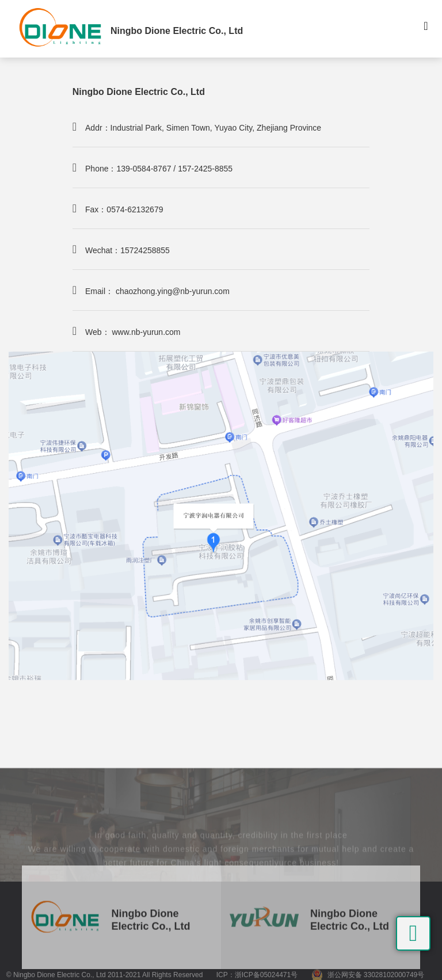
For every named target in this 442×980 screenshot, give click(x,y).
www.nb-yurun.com (146, 332)
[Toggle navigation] (426, 29)
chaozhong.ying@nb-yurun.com (173, 291)
